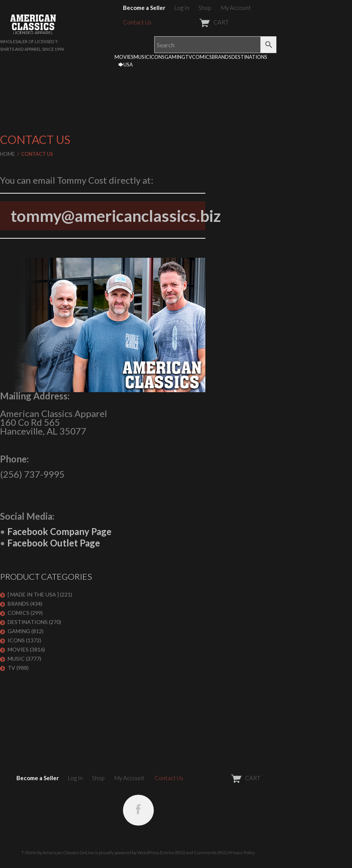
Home (7, 154)
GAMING (175, 57)
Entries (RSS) (173, 853)
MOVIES (124, 57)
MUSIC (141, 57)
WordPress (148, 853)
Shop (205, 8)
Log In (182, 8)
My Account (236, 8)
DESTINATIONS (249, 57)
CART (195, 22)
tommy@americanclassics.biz (116, 216)
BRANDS (222, 57)
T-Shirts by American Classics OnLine (58, 853)
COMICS (202, 57)
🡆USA (126, 65)
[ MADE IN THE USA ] (33, 594)
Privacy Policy (242, 853)
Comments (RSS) (211, 853)
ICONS (157, 57)
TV (189, 57)
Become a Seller (144, 8)
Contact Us (137, 22)
